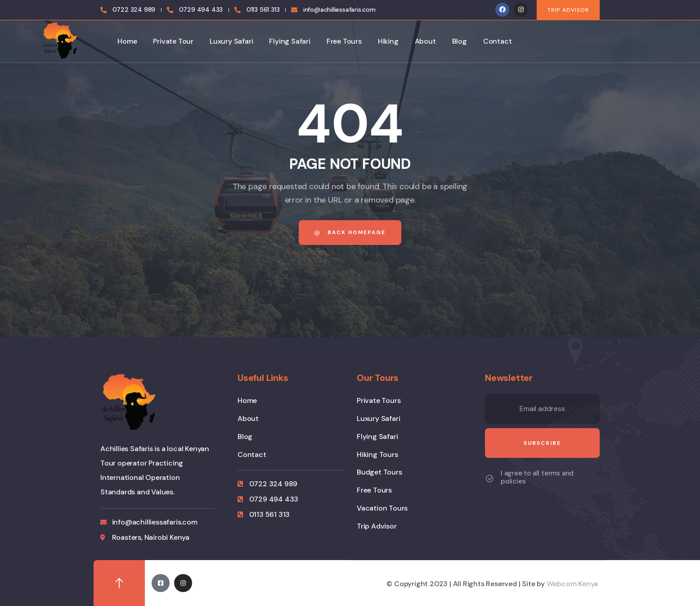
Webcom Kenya (572, 584)
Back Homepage (350, 232)
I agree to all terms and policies (537, 477)
